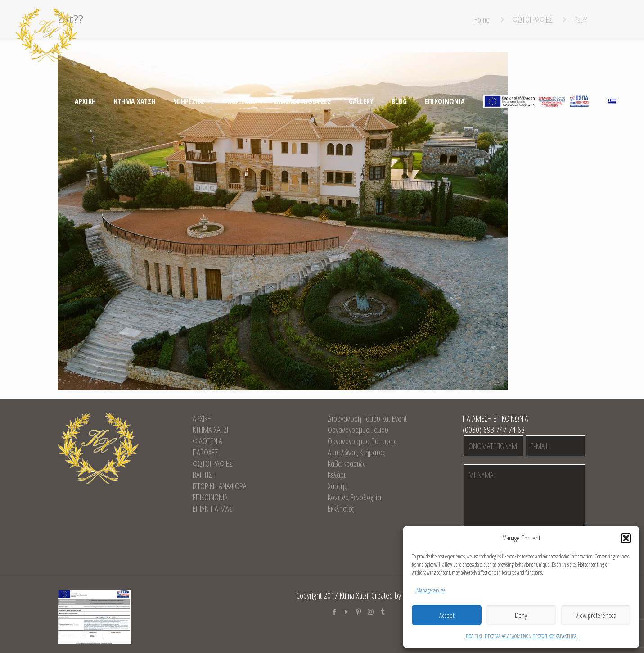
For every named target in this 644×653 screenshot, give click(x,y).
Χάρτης (337, 486)
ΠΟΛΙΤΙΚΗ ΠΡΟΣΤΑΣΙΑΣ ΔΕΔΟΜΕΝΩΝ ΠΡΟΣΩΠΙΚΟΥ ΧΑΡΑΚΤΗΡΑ (521, 636)
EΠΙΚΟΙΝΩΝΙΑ (210, 497)
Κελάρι (337, 475)
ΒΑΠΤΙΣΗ (204, 475)
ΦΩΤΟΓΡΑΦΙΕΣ (212, 463)
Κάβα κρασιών (347, 463)
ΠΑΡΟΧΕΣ (205, 452)
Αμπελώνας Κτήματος (356, 452)
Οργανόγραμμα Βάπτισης (362, 441)
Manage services (431, 590)
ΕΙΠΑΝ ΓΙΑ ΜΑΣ (212, 508)
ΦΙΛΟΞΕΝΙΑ (207, 441)
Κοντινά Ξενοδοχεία (354, 497)
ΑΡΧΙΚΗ (202, 418)
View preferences (596, 615)
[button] (626, 538)
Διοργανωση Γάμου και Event (367, 418)
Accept (447, 615)
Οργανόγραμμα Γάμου (358, 430)
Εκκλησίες (341, 508)
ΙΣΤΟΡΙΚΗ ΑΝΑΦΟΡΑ (220, 486)
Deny (521, 615)
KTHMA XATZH (212, 430)
